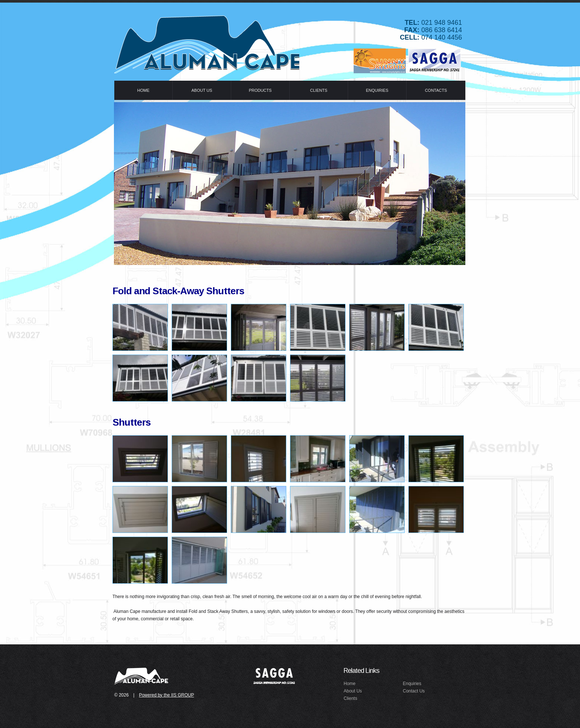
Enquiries (412, 684)
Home (350, 684)
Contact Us (414, 691)
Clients (350, 698)
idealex (142, 675)
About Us (353, 691)
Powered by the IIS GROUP (167, 695)
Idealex (207, 42)
